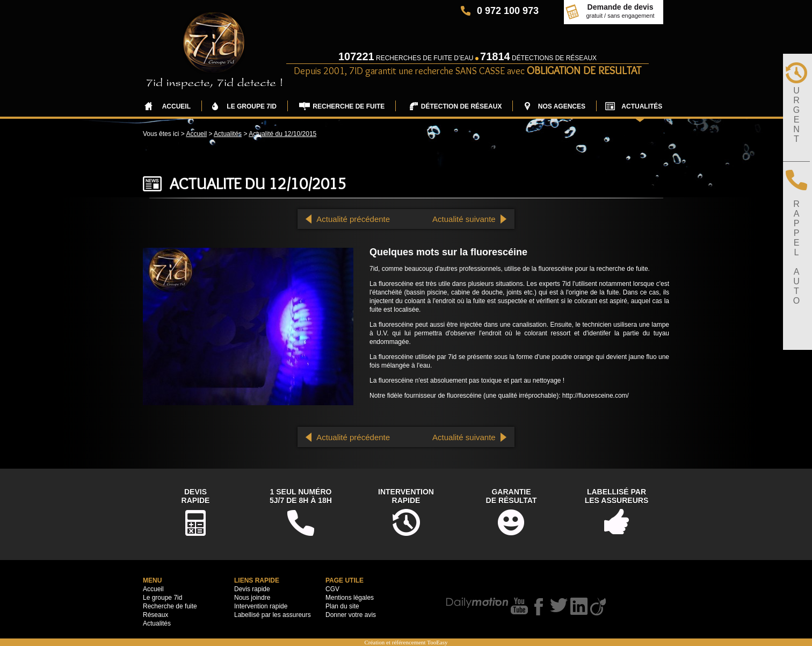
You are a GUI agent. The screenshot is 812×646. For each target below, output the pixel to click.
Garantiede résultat (512, 496)
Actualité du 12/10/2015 (282, 134)
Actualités (228, 134)
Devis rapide (252, 589)
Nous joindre (252, 598)
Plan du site (342, 606)
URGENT (796, 115)
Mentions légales (350, 598)
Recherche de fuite (170, 606)
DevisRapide (196, 496)
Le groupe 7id (162, 598)
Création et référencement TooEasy (406, 642)
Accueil (196, 134)
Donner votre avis (351, 615)
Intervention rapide (261, 606)
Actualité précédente (353, 219)
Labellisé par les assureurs (273, 615)
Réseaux (155, 615)
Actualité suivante (464, 219)
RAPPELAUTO (796, 252)
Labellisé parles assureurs (617, 496)
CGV (332, 589)
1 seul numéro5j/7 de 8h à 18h (301, 496)
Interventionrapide (406, 496)
